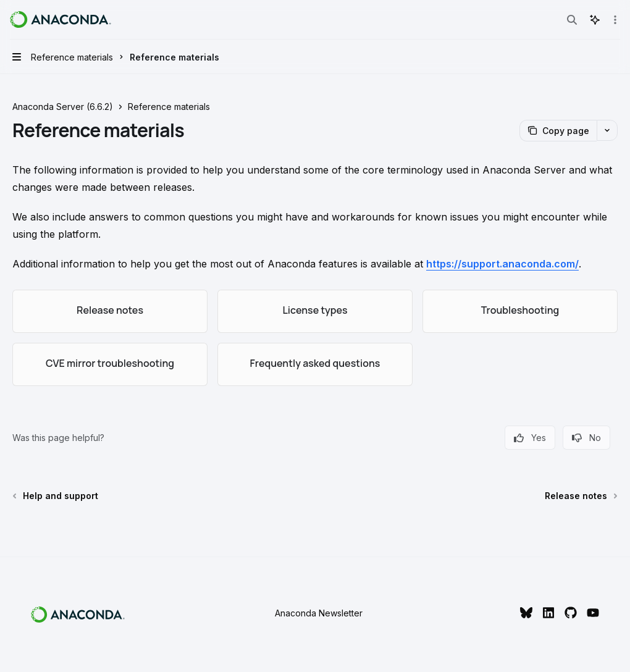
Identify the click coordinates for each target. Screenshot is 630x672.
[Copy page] (558, 131)
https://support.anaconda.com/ (502, 264)
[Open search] (572, 20)
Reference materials (169, 107)
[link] (110, 311)
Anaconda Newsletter (319, 613)
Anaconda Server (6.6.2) (63, 107)
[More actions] (614, 20)
